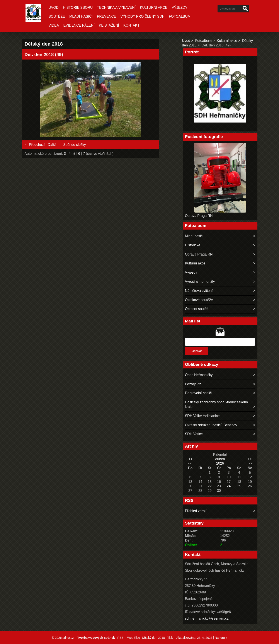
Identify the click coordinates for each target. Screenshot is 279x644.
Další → (54, 145)
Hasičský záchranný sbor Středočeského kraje (216, 404)
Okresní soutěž (197, 309)
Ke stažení (109, 25)
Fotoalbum (180, 16)
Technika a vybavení (116, 8)
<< (190, 459)
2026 (220, 463)
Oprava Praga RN (199, 216)
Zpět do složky (75, 145)
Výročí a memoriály (200, 282)
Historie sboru (78, 8)
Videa (54, 25)
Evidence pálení (79, 25)
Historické (192, 245)
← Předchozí (34, 145)
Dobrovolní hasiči (198, 393)
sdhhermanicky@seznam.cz (207, 618)
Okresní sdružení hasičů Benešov (211, 425)
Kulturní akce (154, 8)
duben (220, 459)
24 (229, 486)
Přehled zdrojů (196, 511)
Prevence (107, 16)
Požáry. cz (193, 384)
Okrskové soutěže (199, 300)
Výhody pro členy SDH (143, 16)
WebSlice (134, 638)
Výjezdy (180, 8)
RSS (120, 638)
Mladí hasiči (81, 16)
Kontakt (131, 25)
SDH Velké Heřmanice (202, 416)
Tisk (170, 638)
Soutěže (57, 16)
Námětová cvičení (199, 291)
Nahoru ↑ (221, 638)
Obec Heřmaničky (199, 375)
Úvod (53, 8)
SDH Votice (194, 434)
